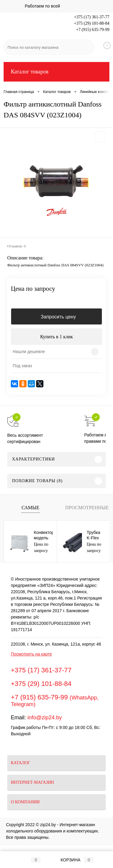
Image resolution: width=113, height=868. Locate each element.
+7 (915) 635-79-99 (93, 30)
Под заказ (22, 366)
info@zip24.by (45, 718)
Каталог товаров (56, 72)
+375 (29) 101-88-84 (92, 23)
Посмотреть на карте (31, 654)
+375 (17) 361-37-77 (92, 17)
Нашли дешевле (29, 352)
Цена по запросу (33, 289)
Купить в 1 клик (56, 337)
